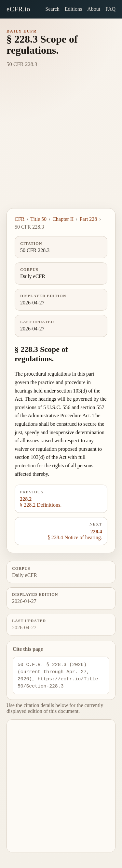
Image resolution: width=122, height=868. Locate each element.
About (94, 9)
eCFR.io (18, 9)
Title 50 (38, 219)
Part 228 (88, 219)
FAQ (110, 9)
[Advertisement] (61, 144)
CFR (20, 219)
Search (52, 9)
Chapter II (63, 219)
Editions (73, 9)
